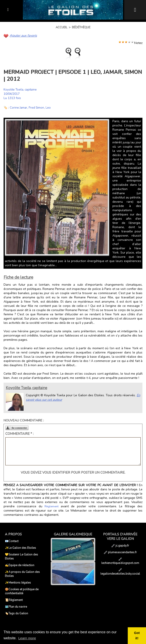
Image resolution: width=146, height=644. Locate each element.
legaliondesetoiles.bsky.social (120, 572)
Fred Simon (37, 107)
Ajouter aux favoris (23, 35)
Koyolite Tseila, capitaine (21, 89)
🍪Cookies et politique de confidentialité (22, 591)
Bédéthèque (81, 27)
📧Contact (12, 541)
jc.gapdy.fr (120, 545)
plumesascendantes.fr (120, 552)
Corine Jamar (19, 107)
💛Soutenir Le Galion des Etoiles (21, 556)
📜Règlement (14, 600)
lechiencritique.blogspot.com (120, 561)
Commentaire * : (19, 433)
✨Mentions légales (18, 582)
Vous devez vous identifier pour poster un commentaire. (73, 472)
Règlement (51, 506)
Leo (49, 107)
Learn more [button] (27, 638)
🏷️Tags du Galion (16, 613)
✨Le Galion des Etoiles (20, 548)
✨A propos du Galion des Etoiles (22, 574)
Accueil (62, 27)
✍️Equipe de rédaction (20, 565)
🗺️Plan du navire (16, 607)
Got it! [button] (137, 636)
